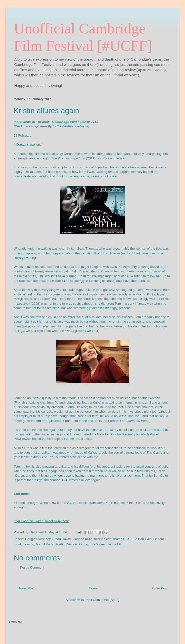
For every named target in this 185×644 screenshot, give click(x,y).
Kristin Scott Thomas (109, 539)
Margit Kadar (45, 544)
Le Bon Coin (143, 539)
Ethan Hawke (62, 539)
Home (93, 588)
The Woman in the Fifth (107, 544)
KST (129, 539)
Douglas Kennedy (38, 539)
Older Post (160, 588)
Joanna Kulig (83, 539)
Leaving (28, 544)
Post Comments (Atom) (103, 600)
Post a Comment (32, 567)
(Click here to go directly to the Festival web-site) (52, 126)
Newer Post (26, 588)
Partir (60, 544)
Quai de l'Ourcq (77, 544)
